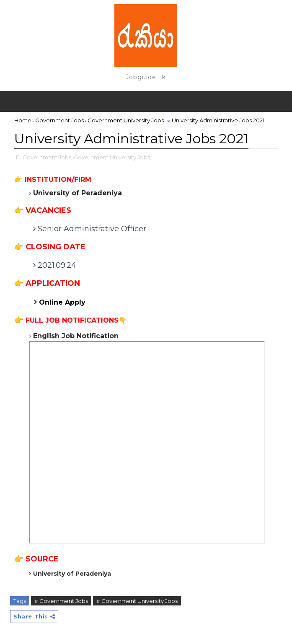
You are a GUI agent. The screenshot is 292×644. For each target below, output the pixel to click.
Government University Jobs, (112, 157)
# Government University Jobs (137, 601)
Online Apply (63, 302)
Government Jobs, (48, 157)
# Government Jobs (61, 601)
